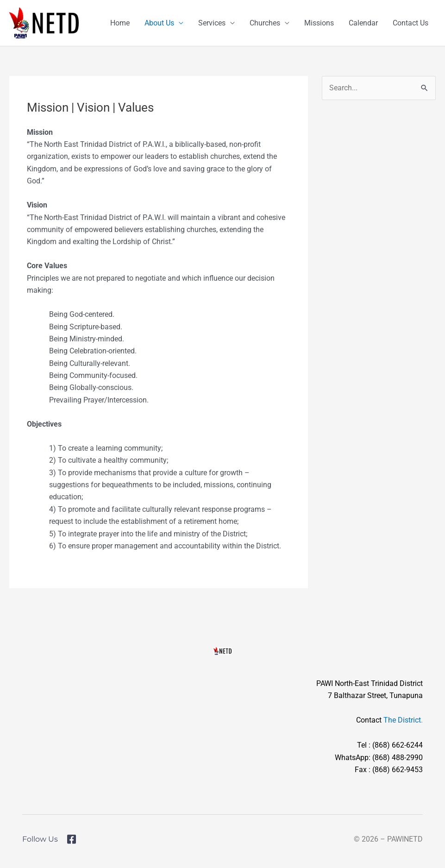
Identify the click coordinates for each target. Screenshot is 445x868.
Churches (265, 23)
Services (212, 23)
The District (402, 720)
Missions (319, 23)
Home (120, 23)
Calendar (363, 23)
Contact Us (411, 23)
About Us (159, 23)
